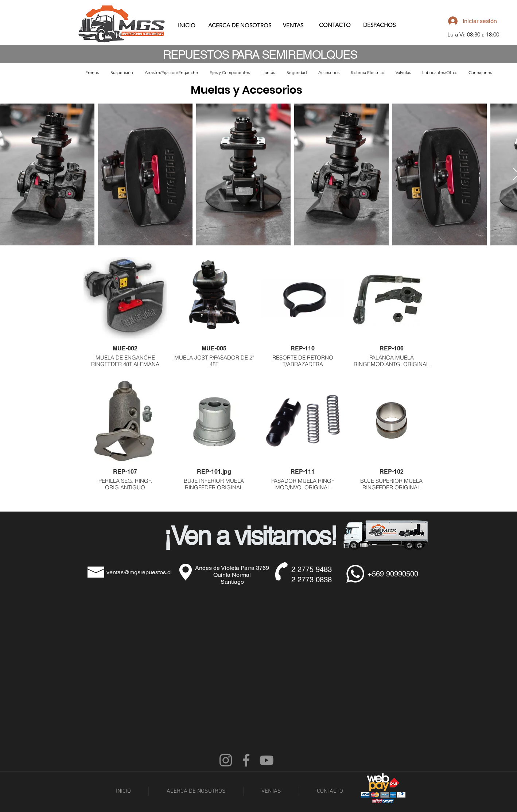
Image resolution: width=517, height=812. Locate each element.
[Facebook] (246, 760)
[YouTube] (267, 760)
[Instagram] (226, 760)
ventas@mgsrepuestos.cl (139, 572)
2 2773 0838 (312, 580)
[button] (92, 73)
